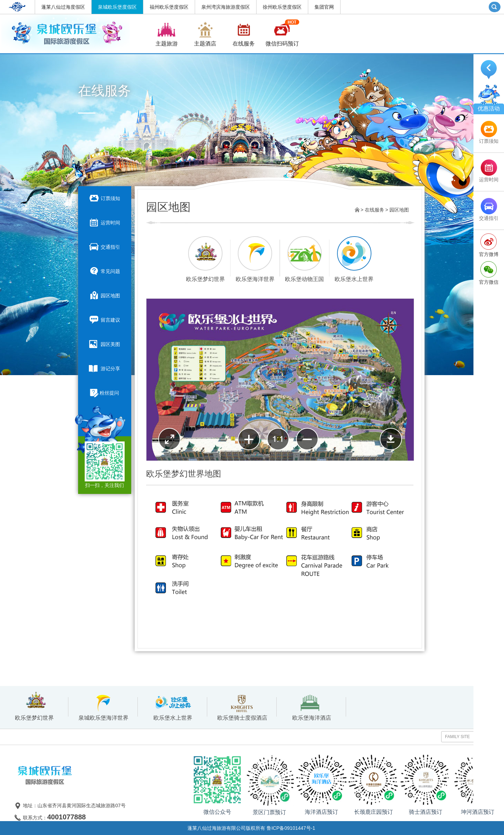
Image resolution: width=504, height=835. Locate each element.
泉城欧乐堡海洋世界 (103, 707)
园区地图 (104, 295)
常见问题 (104, 271)
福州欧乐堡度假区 (169, 7)
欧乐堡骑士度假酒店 (242, 707)
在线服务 (375, 210)
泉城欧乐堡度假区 (117, 7)
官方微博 (489, 254)
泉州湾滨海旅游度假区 (226, 7)
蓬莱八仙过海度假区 (63, 7)
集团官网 (324, 7)
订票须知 (104, 198)
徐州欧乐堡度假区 (282, 7)
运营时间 (104, 222)
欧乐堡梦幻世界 (34, 707)
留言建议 (104, 320)
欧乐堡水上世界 (173, 707)
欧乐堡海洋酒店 (312, 707)
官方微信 (489, 282)
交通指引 (104, 247)
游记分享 (104, 368)
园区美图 (104, 344)
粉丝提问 (105, 393)
